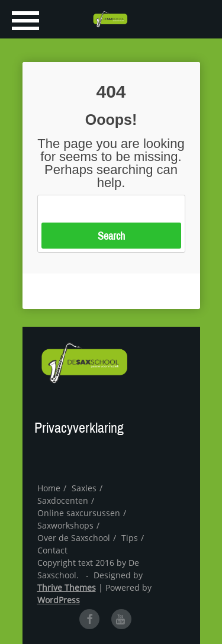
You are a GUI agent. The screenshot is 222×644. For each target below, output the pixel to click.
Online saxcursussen (79, 513)
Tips (130, 538)
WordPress (59, 600)
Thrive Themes (67, 587)
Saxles (84, 488)
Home (49, 488)
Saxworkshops (65, 525)
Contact (52, 550)
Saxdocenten (63, 500)
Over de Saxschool (74, 538)
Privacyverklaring (79, 428)
